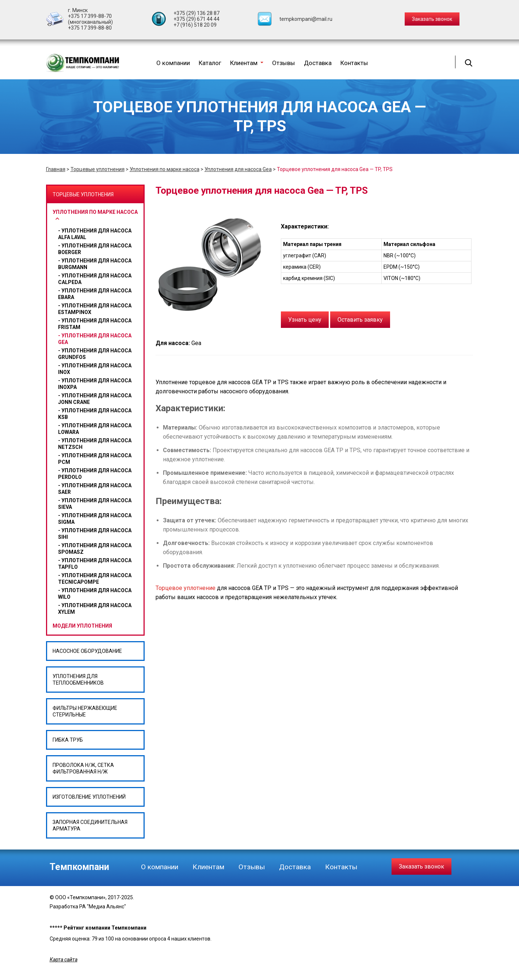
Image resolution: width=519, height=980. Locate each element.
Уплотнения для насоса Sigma (95, 519)
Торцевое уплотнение (186, 588)
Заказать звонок (421, 867)
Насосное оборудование (87, 651)
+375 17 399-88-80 (90, 28)
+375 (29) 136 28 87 (196, 13)
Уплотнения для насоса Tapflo (95, 564)
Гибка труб (68, 740)
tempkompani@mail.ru (306, 19)
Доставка (318, 63)
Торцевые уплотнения (98, 169)
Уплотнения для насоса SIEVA (95, 504)
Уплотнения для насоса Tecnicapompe (95, 579)
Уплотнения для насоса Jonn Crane (95, 399)
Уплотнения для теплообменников (78, 680)
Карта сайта (64, 960)
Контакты (354, 63)
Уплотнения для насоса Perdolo (95, 474)
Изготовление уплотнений (89, 797)
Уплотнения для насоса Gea (238, 169)
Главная (56, 169)
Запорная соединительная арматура (90, 825)
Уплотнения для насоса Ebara (95, 294)
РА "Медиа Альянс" (103, 907)
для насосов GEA (312, 450)
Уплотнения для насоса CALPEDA (95, 279)
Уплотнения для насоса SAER (95, 489)
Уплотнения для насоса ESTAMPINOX (95, 309)
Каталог (210, 63)
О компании (173, 63)
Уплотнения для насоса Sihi (95, 534)
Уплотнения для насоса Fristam (95, 324)
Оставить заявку (360, 320)
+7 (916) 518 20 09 (195, 25)
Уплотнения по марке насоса (165, 169)
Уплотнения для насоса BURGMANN (95, 264)
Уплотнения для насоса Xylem (95, 609)
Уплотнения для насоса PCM (95, 459)
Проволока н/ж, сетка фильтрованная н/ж (83, 768)
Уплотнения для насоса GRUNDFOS (95, 354)
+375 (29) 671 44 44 (196, 19)
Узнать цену (305, 320)
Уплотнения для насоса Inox (95, 369)
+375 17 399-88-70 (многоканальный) (90, 19)
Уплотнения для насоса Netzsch (95, 444)
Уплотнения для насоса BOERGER (95, 249)
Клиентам (247, 63)
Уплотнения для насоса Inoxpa (95, 384)
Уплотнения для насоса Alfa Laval (95, 234)
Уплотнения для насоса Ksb (95, 414)
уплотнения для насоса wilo (95, 594)
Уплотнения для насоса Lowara (95, 429)
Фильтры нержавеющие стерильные (85, 711)
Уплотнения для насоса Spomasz (95, 549)
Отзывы (284, 63)
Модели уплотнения (82, 626)
